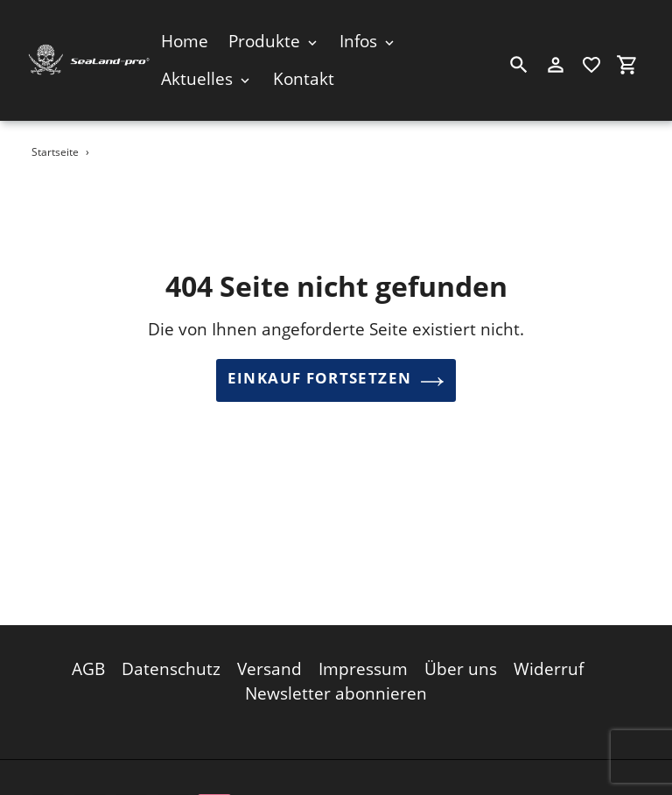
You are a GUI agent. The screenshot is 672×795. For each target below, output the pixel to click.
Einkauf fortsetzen (336, 381)
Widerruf (549, 665)
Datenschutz (171, 665)
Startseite (55, 152)
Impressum (363, 665)
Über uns (461, 665)
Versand (269, 665)
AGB (88, 665)
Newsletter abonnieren (336, 691)
